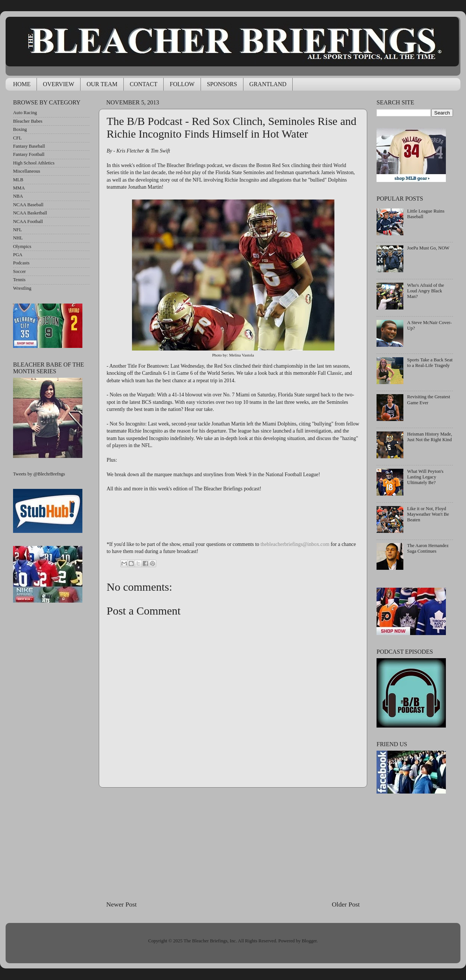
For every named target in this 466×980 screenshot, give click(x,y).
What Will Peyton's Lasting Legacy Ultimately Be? (425, 477)
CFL (17, 138)
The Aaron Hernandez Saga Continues (428, 548)
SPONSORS (222, 84)
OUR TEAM (102, 84)
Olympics (22, 246)
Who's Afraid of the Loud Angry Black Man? (426, 291)
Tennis (19, 280)
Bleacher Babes (28, 121)
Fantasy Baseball (29, 146)
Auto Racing (25, 113)
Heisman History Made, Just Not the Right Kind (430, 437)
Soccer (19, 271)
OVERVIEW (59, 84)
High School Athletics (34, 163)
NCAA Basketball (30, 213)
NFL (18, 230)
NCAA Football (28, 222)
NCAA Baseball (28, 205)
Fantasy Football (29, 154)
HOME (22, 84)
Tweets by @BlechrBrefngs (39, 474)
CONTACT (144, 84)
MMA (19, 188)
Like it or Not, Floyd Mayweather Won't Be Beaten (428, 514)
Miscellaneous (27, 171)
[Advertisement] (233, 844)
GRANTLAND (268, 84)
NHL (18, 238)
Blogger (309, 941)
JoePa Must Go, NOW (428, 248)
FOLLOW (182, 84)
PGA (18, 255)
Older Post (346, 904)
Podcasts (21, 263)
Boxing (20, 129)
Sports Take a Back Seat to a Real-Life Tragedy (430, 363)
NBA (18, 196)
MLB (18, 180)
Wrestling (22, 288)
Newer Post (122, 904)
